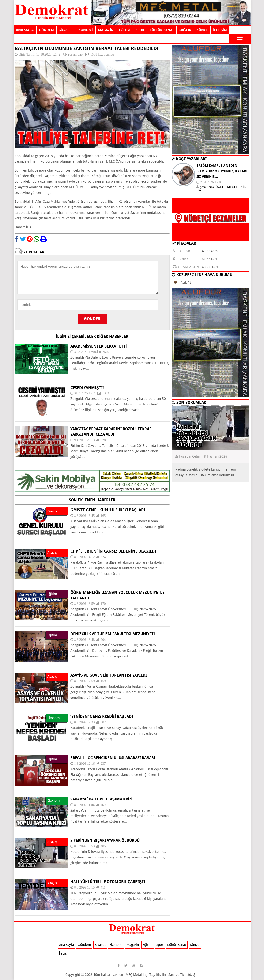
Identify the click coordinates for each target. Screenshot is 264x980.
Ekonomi (116, 945)
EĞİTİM (125, 30)
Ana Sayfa (66, 945)
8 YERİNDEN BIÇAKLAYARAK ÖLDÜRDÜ (105, 840)
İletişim (65, 953)
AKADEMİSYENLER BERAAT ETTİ (99, 346)
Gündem (84, 945)
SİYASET (65, 30)
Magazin (133, 945)
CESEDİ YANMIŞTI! (87, 388)
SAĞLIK (185, 30)
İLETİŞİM (220, 30)
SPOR (140, 30)
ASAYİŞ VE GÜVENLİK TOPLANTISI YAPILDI (109, 675)
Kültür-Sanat (177, 945)
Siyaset (100, 945)
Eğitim (148, 945)
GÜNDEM (46, 30)
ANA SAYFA (25, 30)
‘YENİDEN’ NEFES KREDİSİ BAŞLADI (102, 717)
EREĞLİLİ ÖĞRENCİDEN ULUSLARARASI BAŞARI (113, 758)
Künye (195, 945)
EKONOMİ (85, 30)
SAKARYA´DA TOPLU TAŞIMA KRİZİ (102, 799)
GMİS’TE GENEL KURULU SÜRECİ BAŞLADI (108, 510)
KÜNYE (202, 30)
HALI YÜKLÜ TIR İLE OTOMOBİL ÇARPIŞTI (108, 882)
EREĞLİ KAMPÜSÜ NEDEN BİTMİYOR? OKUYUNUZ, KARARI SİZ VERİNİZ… (222, 171)
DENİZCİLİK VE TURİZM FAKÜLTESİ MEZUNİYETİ (113, 634)
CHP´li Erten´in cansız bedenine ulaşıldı (113, 551)
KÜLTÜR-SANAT (162, 30)
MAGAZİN (106, 30)
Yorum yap (75, 54)
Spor (160, 945)
